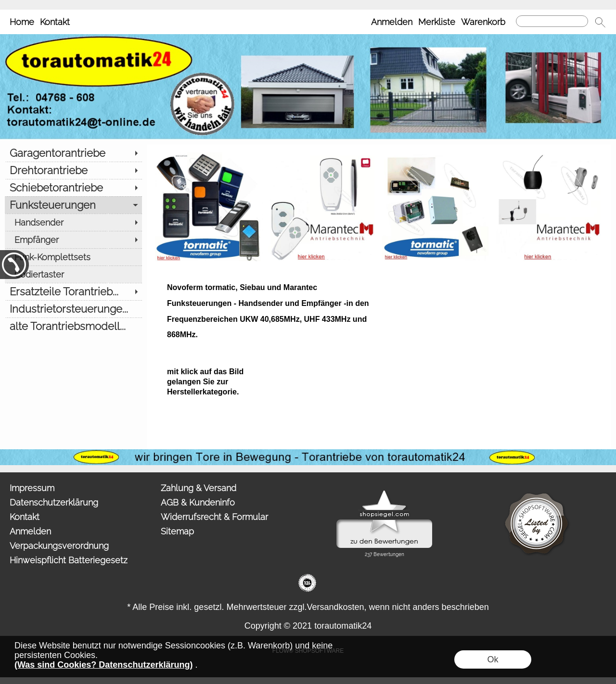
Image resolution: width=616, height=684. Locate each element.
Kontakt (55, 22)
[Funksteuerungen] (73, 205)
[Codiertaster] (73, 274)
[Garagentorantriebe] (73, 153)
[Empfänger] (73, 240)
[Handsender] (73, 222)
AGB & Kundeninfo (198, 502)
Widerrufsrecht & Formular (214, 517)
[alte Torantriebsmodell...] (73, 326)
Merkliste (437, 22)
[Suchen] (552, 21)
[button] (600, 22)
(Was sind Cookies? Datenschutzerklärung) (103, 665)
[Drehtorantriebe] (73, 170)
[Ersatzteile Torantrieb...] (73, 291)
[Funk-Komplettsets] (73, 257)
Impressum (32, 488)
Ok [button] (493, 659)
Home (22, 22)
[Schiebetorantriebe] (73, 188)
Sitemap (177, 531)
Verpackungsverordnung (59, 546)
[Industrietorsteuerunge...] (73, 309)
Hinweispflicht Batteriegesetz (69, 560)
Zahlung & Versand (199, 488)
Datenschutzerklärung (54, 502)
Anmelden (392, 22)
